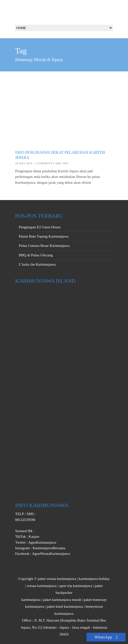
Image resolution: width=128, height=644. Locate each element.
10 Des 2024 (24, 163)
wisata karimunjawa (42, 586)
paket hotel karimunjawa (65, 606)
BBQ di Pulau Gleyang (36, 255)
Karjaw (33, 537)
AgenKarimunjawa (42, 542)
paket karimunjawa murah (62, 600)
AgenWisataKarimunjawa (51, 554)
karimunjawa (31, 600)
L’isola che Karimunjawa (37, 264)
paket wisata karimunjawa (57, 579)
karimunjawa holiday (94, 579)
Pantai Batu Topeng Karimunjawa (44, 236)
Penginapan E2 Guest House (40, 227)
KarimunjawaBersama (49, 548)
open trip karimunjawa (75, 586)
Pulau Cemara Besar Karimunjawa (44, 246)
